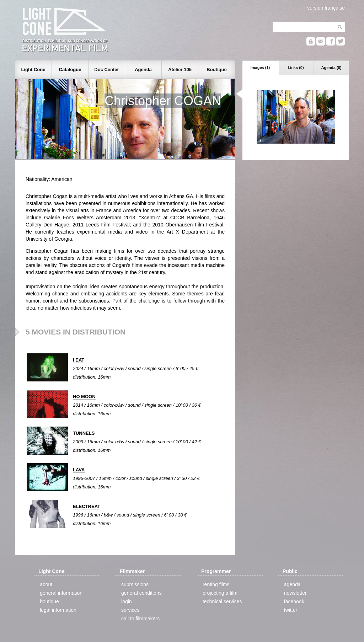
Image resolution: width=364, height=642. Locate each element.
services (130, 610)
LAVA (79, 470)
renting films (216, 584)
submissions (135, 584)
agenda (292, 584)
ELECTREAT (87, 506)
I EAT (79, 360)
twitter (291, 610)
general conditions (141, 593)
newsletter (295, 593)
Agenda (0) (331, 68)
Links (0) (296, 68)
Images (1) (260, 68)
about (46, 584)
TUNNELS (84, 433)
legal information (58, 610)
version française (326, 8)
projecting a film (220, 593)
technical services (222, 601)
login (127, 601)
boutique (49, 601)
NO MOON (84, 397)
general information (61, 593)
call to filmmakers (140, 619)
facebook (294, 601)
